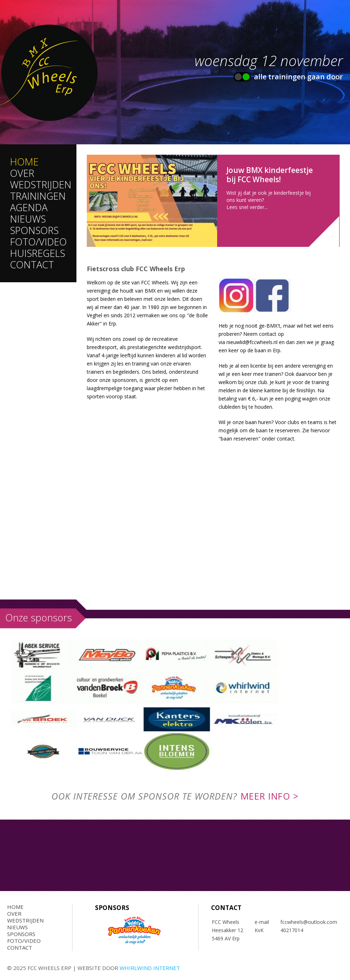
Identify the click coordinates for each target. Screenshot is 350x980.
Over (22, 173)
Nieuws (28, 219)
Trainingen (38, 196)
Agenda (29, 207)
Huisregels (37, 253)
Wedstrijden (41, 185)
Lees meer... (213, 201)
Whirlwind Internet (150, 968)
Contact (32, 265)
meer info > (270, 796)
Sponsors (34, 230)
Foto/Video (38, 242)
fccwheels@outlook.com (309, 922)
